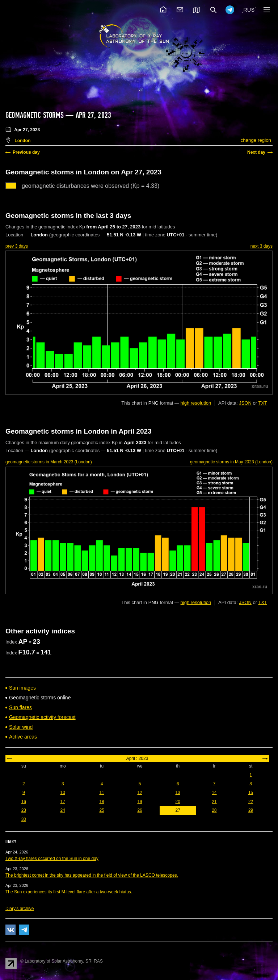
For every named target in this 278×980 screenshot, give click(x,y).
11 (102, 793)
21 (214, 802)
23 (24, 810)
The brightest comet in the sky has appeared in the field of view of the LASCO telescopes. (92, 875)
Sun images (22, 688)
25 (102, 810)
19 (140, 802)
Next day (256, 152)
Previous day (26, 152)
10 (63, 793)
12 (140, 793)
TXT (263, 403)
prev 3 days (17, 246)
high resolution (196, 403)
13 (178, 793)
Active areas (23, 737)
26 (140, 810)
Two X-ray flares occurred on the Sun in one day (52, 859)
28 (214, 810)
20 (178, 802)
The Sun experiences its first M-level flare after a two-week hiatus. (69, 892)
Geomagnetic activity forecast (42, 717)
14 (214, 793)
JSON (245, 403)
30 (24, 819)
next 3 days (262, 246)
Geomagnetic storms (35, 115)
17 (63, 802)
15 (251, 793)
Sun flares (20, 707)
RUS (249, 10)
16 (24, 802)
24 (63, 810)
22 (251, 802)
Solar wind (21, 727)
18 (102, 802)
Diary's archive (20, 909)
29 (251, 810)
